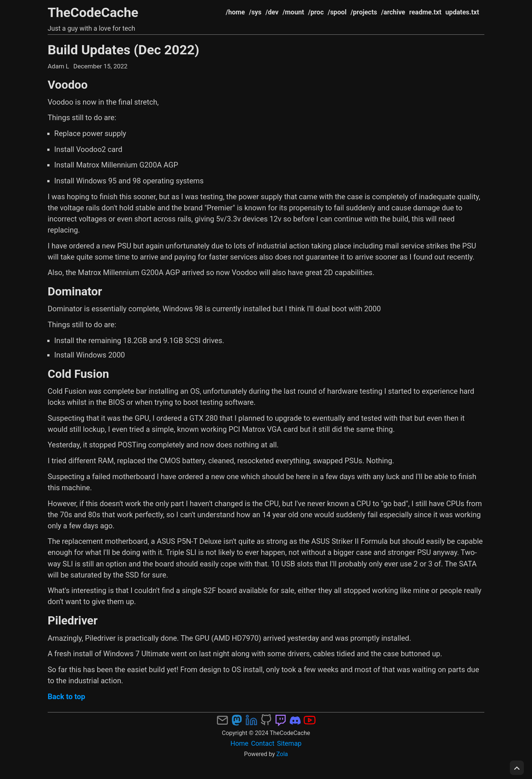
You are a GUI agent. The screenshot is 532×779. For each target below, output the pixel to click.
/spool (337, 12)
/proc (316, 12)
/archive (393, 12)
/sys (255, 12)
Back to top (66, 697)
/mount (293, 12)
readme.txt (425, 12)
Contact (263, 743)
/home (235, 12)
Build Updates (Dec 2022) (123, 50)
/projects (364, 12)
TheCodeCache (93, 13)
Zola (282, 754)
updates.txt (462, 12)
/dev (272, 12)
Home (240, 743)
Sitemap (289, 743)
